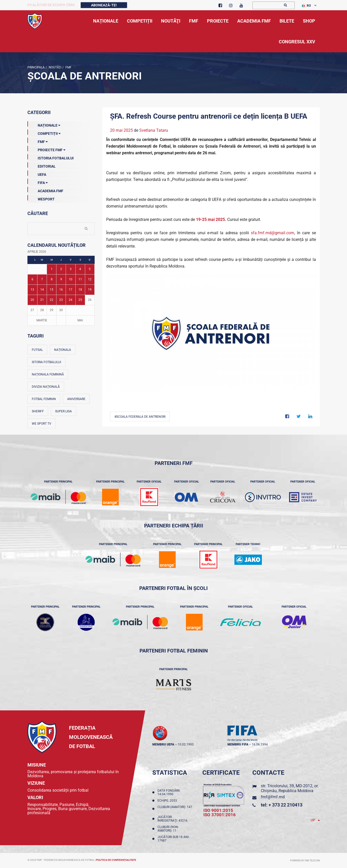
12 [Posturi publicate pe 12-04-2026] (90, 279)
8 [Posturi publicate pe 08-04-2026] (52, 279)
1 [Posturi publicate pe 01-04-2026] (52, 269)
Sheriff (38, 411)
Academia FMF (45, 190)
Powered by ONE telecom (305, 861)
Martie (42, 320)
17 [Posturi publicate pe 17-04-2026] (71, 290)
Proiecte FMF (46, 149)
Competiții (44, 132)
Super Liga (63, 411)
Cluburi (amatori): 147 (175, 809)
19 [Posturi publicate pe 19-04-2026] (90, 290)
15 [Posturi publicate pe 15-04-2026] (52, 290)
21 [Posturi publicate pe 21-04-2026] (42, 300)
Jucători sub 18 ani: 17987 (173, 839)
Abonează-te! (104, 5)
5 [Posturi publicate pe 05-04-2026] (90, 269)
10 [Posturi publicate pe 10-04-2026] (71, 279)
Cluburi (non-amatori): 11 (168, 829)
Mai (80, 320)
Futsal (37, 350)
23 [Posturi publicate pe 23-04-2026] (61, 300)
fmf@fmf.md (273, 797)
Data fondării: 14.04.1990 (169, 792)
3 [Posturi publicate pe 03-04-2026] (71, 269)
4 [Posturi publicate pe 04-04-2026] (80, 269)
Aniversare (76, 399)
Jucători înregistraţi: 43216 (173, 819)
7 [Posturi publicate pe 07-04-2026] (42, 279)
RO (306, 6)
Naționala (63, 350)
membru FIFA (238, 744)
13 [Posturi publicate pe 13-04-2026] (32, 290)
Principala (36, 67)
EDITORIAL (42, 165)
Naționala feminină (48, 374)
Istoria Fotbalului (51, 157)
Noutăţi (55, 67)
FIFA (38, 182)
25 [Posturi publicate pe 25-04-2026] (80, 300)
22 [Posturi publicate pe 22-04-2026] (52, 300)
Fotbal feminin (44, 399)
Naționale (44, 124)
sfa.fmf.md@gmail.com (272, 233)
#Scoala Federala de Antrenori (140, 417)
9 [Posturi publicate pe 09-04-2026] (61, 279)
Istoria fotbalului (46, 362)
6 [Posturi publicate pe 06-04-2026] (32, 279)
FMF (68, 67)
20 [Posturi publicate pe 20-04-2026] (32, 300)
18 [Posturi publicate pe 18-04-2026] (80, 290)
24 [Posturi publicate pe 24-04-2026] (71, 300)
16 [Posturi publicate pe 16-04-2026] (61, 290)
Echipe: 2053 (168, 801)
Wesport (41, 198)
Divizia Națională (46, 387)
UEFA (37, 173)
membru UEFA (163, 744)
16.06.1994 (260, 744)
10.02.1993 (186, 744)
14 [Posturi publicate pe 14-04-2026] (42, 290)
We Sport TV (42, 424)
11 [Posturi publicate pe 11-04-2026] (80, 279)
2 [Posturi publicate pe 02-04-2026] (61, 269)
